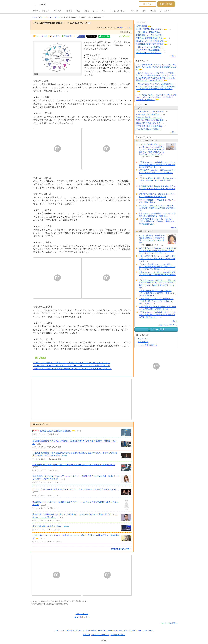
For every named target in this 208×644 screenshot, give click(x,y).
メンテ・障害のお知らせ (148, 345)
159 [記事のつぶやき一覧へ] (64, 456)
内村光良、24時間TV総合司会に (149, 38)
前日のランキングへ (168, 325)
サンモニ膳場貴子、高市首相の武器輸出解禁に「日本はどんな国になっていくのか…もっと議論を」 (152, 239)
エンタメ (57, 11)
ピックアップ (141, 22)
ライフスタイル (166, 11)
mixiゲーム (103, 631)
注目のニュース (142, 105)
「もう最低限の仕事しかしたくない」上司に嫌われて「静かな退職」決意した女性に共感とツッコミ (156, 67)
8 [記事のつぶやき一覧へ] (62, 479)
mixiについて (60, 631)
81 (165, 129)
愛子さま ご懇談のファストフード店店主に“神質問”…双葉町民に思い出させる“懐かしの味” (157, 208)
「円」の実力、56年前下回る (148, 32)
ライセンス (80, 631)
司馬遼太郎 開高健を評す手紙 (148, 123)
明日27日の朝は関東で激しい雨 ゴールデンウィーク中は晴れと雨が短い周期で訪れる (74, 465)
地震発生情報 (142, 26)
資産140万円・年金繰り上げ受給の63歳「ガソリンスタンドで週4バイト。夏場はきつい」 (157, 173)
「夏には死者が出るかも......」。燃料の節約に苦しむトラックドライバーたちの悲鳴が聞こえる (157, 259)
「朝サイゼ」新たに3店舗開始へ (149, 47)
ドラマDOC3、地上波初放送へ (149, 50)
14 (165, 53)
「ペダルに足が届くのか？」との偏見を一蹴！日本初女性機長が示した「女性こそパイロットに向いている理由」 (157, 267)
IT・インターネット (118, 11)
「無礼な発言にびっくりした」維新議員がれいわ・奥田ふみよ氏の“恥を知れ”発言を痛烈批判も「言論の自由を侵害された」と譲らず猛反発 (156, 86)
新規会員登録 (166, 4)
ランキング (140, 137)
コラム (153, 11)
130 (167, 35)
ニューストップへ (82, 617)
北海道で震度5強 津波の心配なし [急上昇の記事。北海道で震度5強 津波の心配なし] (55, 431)
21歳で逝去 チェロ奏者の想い (148, 114)
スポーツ (134, 11)
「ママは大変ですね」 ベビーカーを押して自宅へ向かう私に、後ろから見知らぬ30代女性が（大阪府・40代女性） (156, 97)
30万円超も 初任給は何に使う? (149, 129)
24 (165, 50)
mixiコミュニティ (115, 631)
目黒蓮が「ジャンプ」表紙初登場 (150, 41)
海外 (144, 11)
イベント (127, 631)
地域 (87, 11)
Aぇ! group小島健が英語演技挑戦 (150, 44)
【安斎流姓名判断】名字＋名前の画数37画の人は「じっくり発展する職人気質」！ (72, 369)
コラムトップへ (82, 614)
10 (165, 126)
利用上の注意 (143, 342)
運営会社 (86, 635)
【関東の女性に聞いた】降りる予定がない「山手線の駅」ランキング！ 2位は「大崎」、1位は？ (156, 301)
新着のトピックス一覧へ (121, 549)
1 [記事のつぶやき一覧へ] (36, 492)
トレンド (69, 11)
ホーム (35, 17)
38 (164, 115)
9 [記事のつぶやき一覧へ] (36, 467)
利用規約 (70, 631)
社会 (79, 11)
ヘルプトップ (143, 339)
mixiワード (148, 631)
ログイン (147, 4)
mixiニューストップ (41, 11)
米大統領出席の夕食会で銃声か (47, 526)
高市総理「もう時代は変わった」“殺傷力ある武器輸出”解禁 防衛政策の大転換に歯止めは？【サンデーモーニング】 (158, 251)
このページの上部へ (169, 623)
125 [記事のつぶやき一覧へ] (66, 526)
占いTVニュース (124, 27)
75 (166, 47)
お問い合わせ (91, 631)
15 (162, 245)
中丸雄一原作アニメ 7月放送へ (149, 53)
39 (167, 120)
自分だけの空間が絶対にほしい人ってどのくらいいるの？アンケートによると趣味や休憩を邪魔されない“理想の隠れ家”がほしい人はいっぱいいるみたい (152, 149)
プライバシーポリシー (100, 635)
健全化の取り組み (118, 635)
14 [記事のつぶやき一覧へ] (39, 444)
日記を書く (69, 36)
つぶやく (56, 36)
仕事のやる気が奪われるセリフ (149, 117)
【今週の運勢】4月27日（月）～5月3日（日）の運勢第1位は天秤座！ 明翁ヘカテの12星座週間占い (157, 222)
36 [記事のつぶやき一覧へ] (78, 431)
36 (171, 29)
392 (163, 32)
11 (164, 123)
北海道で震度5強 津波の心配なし (150, 29)
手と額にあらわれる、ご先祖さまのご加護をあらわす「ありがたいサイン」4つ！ (72, 363)
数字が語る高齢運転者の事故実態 (150, 120)
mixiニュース (46, 17)
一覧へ (173, 56)
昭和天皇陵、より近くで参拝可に (150, 35)
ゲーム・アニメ (99, 11)
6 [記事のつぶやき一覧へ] (43, 505)
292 (165, 117)
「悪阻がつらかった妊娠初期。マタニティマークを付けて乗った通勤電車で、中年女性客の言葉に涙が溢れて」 (157, 165)
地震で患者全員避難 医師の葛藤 (149, 126)
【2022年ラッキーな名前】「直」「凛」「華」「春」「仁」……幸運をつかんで (71, 366)
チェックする (42, 36)
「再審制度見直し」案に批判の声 (150, 112)
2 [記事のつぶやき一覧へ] (42, 538)
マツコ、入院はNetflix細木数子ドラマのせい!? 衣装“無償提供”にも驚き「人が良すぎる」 (75, 489)
